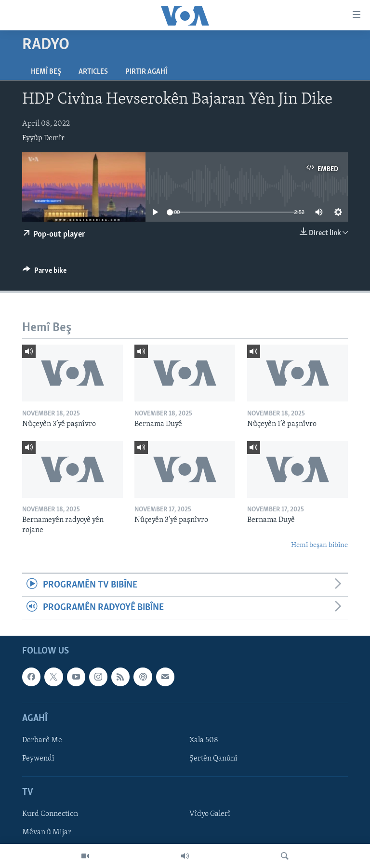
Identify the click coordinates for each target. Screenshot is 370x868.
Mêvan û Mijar (47, 833)
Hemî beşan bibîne (319, 545)
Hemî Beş (46, 72)
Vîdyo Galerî (210, 815)
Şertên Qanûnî (213, 759)
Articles (93, 72)
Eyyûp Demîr (43, 138)
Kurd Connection (50, 815)
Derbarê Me (42, 740)
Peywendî (38, 759)
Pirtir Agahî (146, 72)
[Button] (45, 273)
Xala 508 (204, 740)
